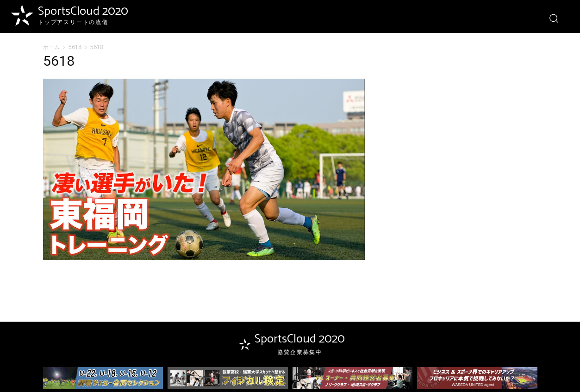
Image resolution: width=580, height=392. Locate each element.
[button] (553, 18)
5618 (75, 47)
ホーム (51, 47)
